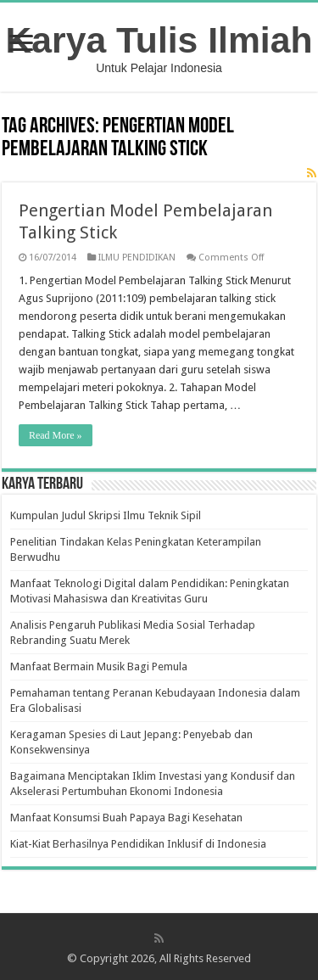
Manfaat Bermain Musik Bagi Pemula (99, 666)
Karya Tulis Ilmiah (159, 40)
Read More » (56, 435)
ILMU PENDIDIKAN (137, 258)
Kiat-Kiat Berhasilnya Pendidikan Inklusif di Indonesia (138, 844)
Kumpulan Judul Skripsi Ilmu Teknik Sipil (106, 515)
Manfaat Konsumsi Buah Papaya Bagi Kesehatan (126, 818)
